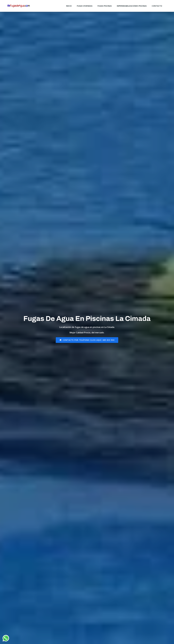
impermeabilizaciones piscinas (132, 6)
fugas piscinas (105, 6)
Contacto (157, 6)
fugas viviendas (85, 6)
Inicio (69, 6)
